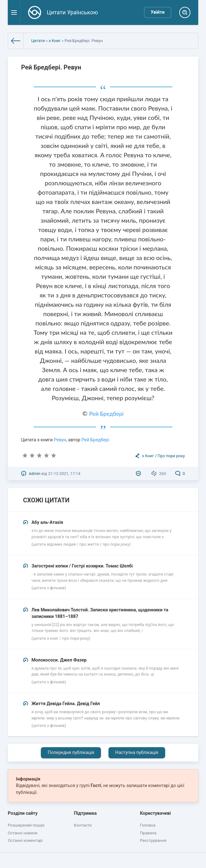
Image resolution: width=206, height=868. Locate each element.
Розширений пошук (26, 825)
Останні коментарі (25, 840)
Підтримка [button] (85, 813)
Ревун (60, 440)
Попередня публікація (71, 753)
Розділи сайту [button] (23, 813)
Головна (148, 825)
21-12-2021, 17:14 (64, 474)
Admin (34, 474)
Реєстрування (153, 840)
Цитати (38, 41)
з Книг (55, 41)
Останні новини (23, 833)
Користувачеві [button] (155, 813)
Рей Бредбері (106, 414)
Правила (148, 833)
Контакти (83, 825)
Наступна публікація (137, 753)
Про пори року (171, 456)
